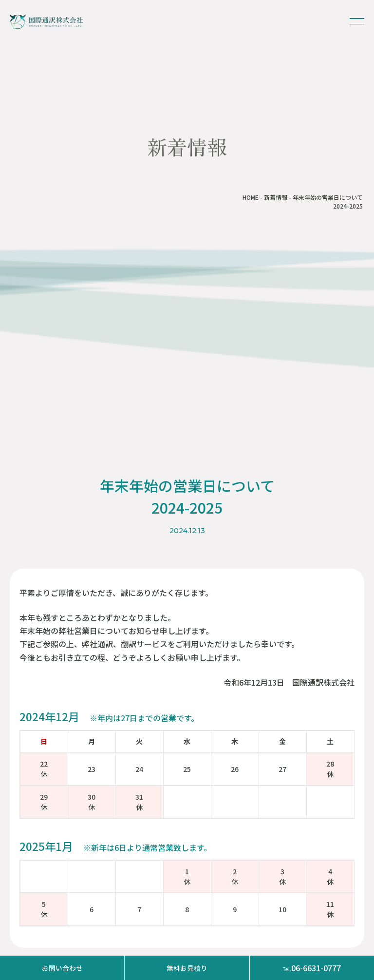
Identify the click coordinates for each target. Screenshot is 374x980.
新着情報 (276, 197)
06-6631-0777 (312, 968)
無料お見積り (187, 968)
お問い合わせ (62, 968)
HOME (251, 197)
